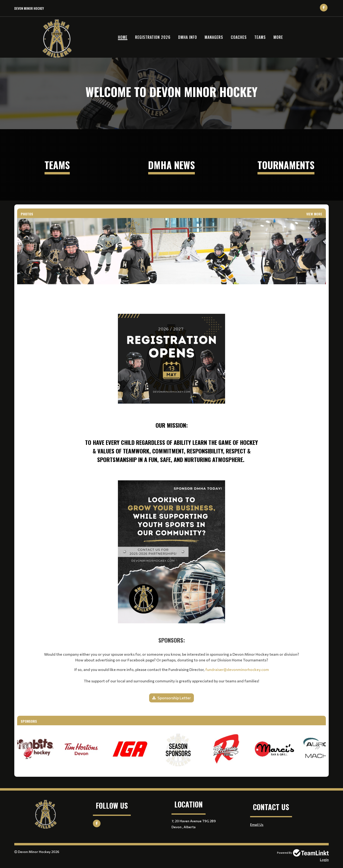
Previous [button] (25, 746)
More (278, 37)
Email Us (257, 825)
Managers (214, 37)
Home (123, 37)
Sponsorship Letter (174, 698)
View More (314, 214)
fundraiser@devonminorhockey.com (237, 669)
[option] (61, 749)
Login (324, 860)
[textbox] (171, 376)
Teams (260, 37)
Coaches (239, 37)
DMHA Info (188, 37)
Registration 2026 (153, 37)
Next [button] (318, 746)
